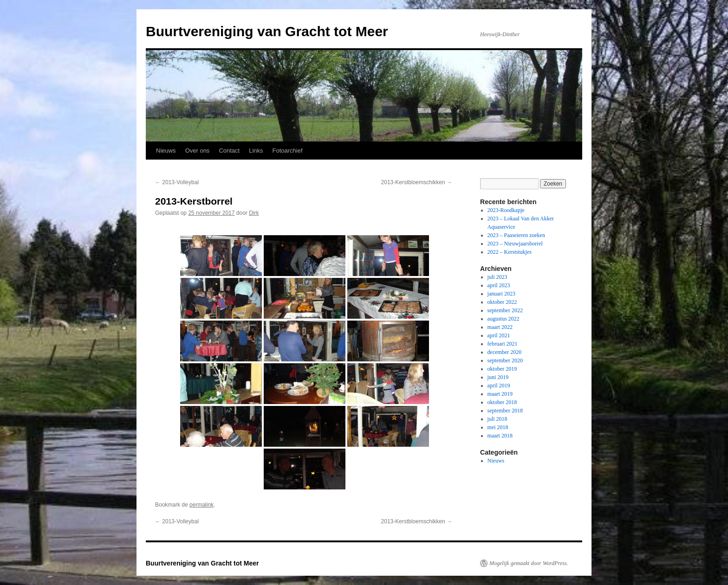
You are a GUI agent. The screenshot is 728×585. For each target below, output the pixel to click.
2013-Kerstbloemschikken (417, 182)
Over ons (198, 151)
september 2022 (505, 310)
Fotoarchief (288, 151)
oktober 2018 (502, 402)
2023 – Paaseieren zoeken (516, 235)
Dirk (254, 213)
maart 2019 (500, 394)
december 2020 (505, 352)
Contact (229, 151)
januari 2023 (501, 294)
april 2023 (499, 285)
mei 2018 (498, 427)
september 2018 (505, 411)
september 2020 (505, 360)
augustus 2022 (504, 319)
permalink (201, 505)
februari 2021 (503, 344)
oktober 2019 (502, 369)
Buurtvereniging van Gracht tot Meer (267, 31)
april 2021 (499, 335)
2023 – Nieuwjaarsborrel (515, 244)
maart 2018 (500, 436)
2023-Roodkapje (506, 210)
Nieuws (166, 151)
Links (256, 151)
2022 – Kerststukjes (510, 252)
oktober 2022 (502, 302)
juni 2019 (498, 377)
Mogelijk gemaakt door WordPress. (529, 563)
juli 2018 (497, 419)
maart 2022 (500, 327)
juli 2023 (497, 277)
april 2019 (499, 386)
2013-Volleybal (177, 182)
